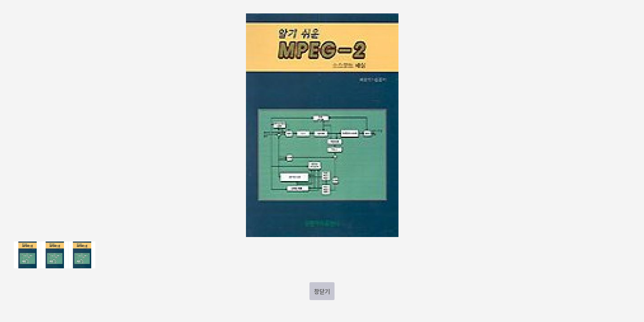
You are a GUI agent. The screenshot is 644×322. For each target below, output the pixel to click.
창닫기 (322, 291)
